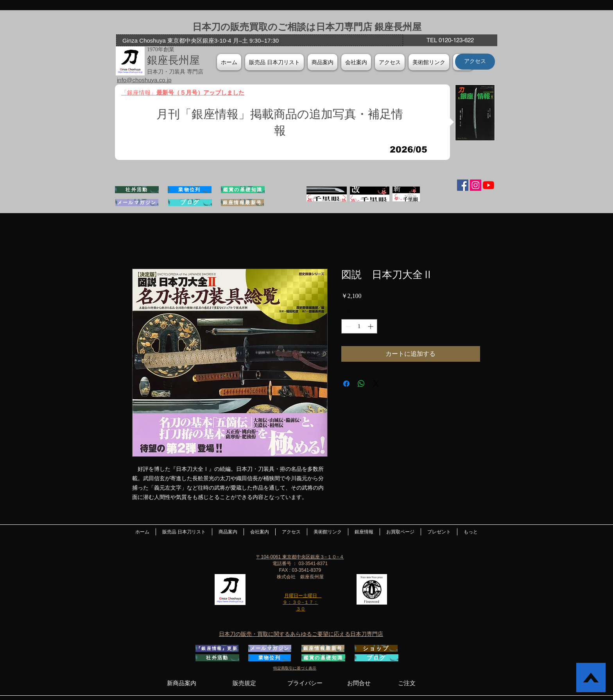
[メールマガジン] (137, 203)
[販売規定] (244, 683)
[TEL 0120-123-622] (450, 40)
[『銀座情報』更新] (217, 648)
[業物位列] (190, 190)
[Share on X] (376, 384)
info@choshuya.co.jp (144, 80)
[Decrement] (347, 326)
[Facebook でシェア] (346, 384)
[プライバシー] (305, 683)
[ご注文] (407, 683)
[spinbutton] (359, 326)
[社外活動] (137, 190)
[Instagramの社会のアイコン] (476, 185)
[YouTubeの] (488, 185)
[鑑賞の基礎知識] (243, 190)
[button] (356, 62)
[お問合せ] (359, 683)
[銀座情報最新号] (242, 203)
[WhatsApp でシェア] (361, 384)
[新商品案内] (181, 683)
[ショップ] (376, 648)
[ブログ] (190, 203)
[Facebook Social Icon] (463, 185)
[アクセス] (475, 62)
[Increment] (371, 326)
